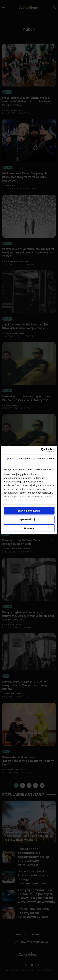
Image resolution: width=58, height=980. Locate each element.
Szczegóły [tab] (24, 459)
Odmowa (29, 528)
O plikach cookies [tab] (44, 459)
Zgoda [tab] (9, 459)
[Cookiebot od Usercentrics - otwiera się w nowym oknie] (41, 450)
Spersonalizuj (29, 519)
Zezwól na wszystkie (29, 511)
